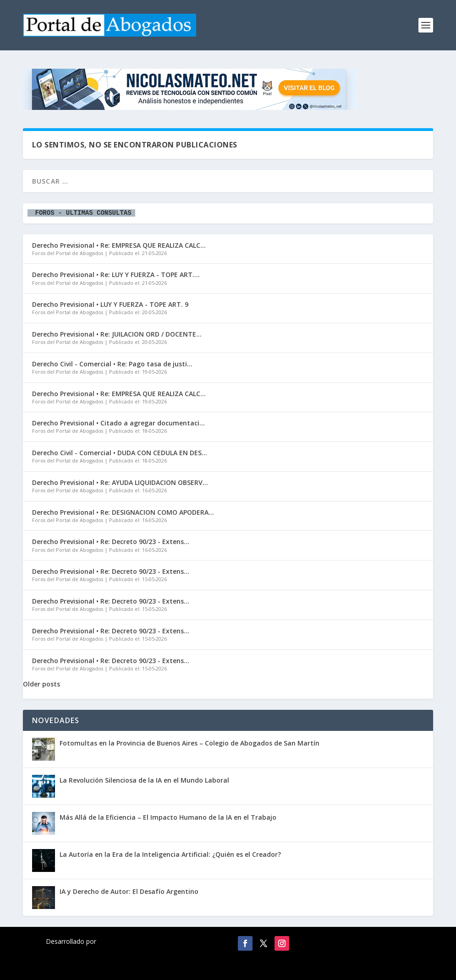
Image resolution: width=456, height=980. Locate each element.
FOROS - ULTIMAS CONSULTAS (81, 213)
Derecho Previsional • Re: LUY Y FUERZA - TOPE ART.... (116, 275)
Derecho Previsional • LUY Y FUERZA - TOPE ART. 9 (110, 304)
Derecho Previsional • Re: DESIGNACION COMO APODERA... (123, 512)
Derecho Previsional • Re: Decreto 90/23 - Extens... (111, 542)
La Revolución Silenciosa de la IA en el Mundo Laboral (144, 780)
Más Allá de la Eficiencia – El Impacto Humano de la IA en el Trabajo (168, 817)
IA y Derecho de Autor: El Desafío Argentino (129, 891)
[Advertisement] (308, 23)
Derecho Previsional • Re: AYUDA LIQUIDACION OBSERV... (120, 482)
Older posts (41, 684)
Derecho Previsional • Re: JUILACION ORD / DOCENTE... (117, 334)
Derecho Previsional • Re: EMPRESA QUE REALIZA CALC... (119, 245)
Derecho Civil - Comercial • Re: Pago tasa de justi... (112, 364)
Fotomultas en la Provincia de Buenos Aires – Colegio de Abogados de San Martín (190, 743)
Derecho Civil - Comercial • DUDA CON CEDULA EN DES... (120, 453)
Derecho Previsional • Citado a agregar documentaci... (118, 423)
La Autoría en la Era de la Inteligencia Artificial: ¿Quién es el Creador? (170, 854)
